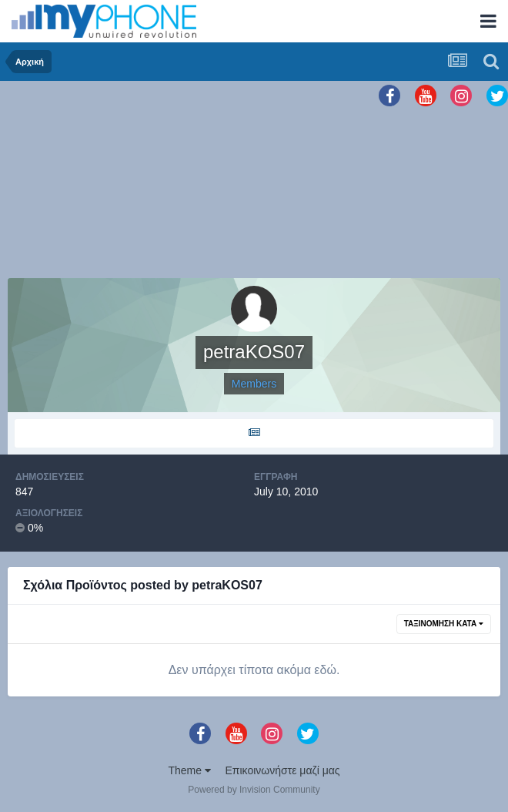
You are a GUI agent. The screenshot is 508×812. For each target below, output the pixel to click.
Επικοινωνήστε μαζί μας (283, 770)
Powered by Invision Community (254, 790)
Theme (189, 770)
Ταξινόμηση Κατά (444, 624)
